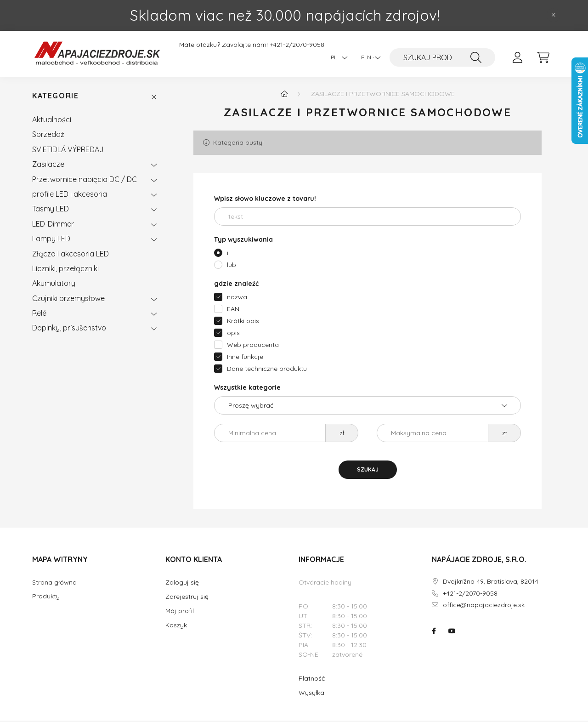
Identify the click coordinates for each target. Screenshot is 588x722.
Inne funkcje (245, 358)
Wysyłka (311, 694)
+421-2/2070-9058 (297, 45)
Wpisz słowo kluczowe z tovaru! (265, 200)
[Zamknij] (554, 15)
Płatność (312, 680)
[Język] (337, 57)
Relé (39, 314)
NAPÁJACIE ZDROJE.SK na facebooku (434, 632)
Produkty (46, 598)
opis (233, 334)
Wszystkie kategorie (247, 389)
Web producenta (253, 346)
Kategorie (55, 98)
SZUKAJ (368, 471)
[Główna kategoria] (284, 95)
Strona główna (54, 584)
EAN (233, 310)
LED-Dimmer (53, 225)
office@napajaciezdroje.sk (484, 607)
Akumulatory (54, 284)
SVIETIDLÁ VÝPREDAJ (68, 151)
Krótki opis (243, 322)
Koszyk (176, 626)
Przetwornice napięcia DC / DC (85, 181)
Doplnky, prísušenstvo (69, 330)
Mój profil (180, 612)
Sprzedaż (48, 136)
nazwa (237, 298)
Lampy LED (51, 240)
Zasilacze (48, 165)
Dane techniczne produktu (267, 370)
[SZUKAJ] (476, 57)
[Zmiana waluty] (368, 57)
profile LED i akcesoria (70, 195)
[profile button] (517, 57)
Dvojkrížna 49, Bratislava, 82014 (491, 583)
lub (232, 266)
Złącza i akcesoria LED (71, 255)
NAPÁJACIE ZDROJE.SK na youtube (452, 632)
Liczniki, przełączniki (65, 270)
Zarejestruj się (187, 598)
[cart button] (543, 57)
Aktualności (52, 121)
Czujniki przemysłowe (68, 300)
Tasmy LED (51, 210)
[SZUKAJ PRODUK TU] (442, 57)
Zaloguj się (182, 584)
